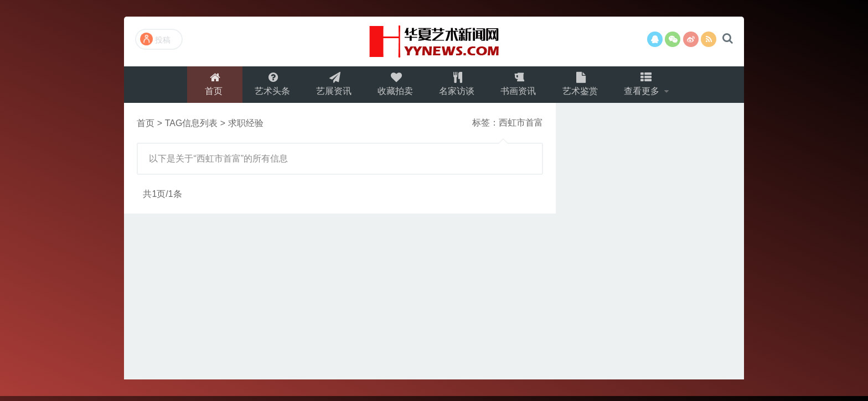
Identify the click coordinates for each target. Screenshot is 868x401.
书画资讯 (520, 87)
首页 (209, 87)
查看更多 (648, 87)
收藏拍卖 (394, 87)
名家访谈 (457, 87)
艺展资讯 (331, 87)
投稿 (155, 39)
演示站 (434, 41)
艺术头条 (268, 87)
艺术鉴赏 (583, 87)
